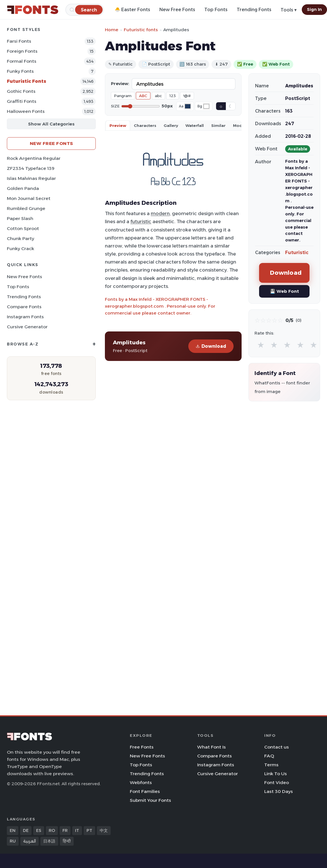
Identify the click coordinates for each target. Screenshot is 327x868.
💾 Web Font (284, 291)
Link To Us (276, 774)
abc (158, 96)
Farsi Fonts (19, 41)
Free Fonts (142, 747)
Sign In (314, 9)
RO (52, 830)
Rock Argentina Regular (34, 158)
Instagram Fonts (25, 317)
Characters (145, 125)
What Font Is (212, 747)
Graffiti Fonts (22, 101)
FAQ (269, 756)
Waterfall (195, 125)
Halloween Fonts (26, 111)
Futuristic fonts (141, 30)
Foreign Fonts (22, 51)
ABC (143, 96)
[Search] (89, 10)
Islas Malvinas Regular (31, 178)
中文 (104, 830)
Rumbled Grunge (26, 208)
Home (112, 30)
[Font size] (141, 106)
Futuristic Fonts (27, 81)
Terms (271, 765)
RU (13, 841)
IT (77, 830)
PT (89, 830)
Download (211, 346)
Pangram (123, 96)
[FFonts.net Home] (33, 10)
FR (65, 830)
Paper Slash (20, 218)
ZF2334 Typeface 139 (31, 168)
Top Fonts (216, 10)
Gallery (171, 125)
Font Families (145, 791)
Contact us (277, 747)
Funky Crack (20, 249)
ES (39, 830)
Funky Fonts (20, 71)
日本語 (49, 841)
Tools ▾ (289, 10)
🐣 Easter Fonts (132, 10)
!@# (187, 96)
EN (13, 830)
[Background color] (206, 106)
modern (160, 213)
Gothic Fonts (21, 91)
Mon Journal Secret (29, 198)
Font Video (277, 782)
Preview (118, 125)
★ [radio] (261, 345)
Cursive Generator (27, 327)
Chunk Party (20, 238)
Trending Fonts (254, 10)
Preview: (120, 84)
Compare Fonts (24, 307)
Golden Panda (23, 188)
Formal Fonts (22, 61)
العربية (30, 841)
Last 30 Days (279, 791)
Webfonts (141, 782)
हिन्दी (67, 841)
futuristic (141, 221)
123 (173, 96)
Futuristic (297, 253)
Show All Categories (51, 124)
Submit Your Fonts (150, 800)
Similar (218, 125)
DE (26, 830)
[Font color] (188, 106)
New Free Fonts (177, 10)
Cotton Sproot (23, 228)
